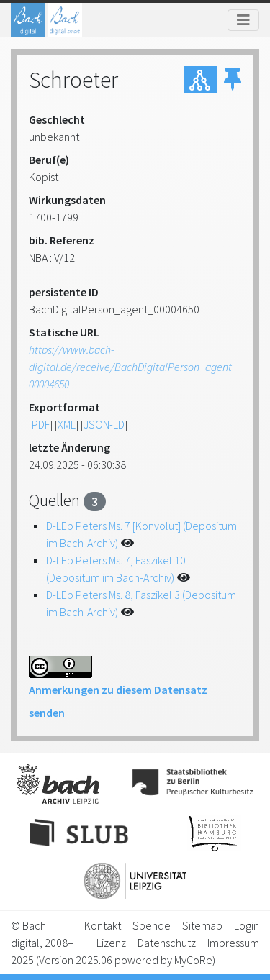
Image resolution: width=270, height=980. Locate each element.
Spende (152, 925)
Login (247, 925)
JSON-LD (104, 424)
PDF (41, 424)
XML (67, 424)
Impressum (233, 943)
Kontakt (103, 925)
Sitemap (202, 925)
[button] (233, 80)
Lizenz (111, 943)
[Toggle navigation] (243, 20)
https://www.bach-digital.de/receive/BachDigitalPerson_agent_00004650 (133, 367)
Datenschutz (167, 943)
